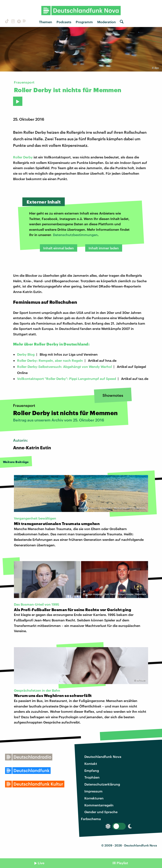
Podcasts (64, 22)
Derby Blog (26, 354)
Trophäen (92, 777)
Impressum (93, 791)
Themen (46, 22)
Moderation (107, 22)
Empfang (92, 770)
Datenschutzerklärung (102, 784)
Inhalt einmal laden (59, 248)
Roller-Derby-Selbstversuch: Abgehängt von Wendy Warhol (64, 367)
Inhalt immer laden (104, 248)
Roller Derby (23, 157)
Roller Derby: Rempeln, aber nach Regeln (50, 360)
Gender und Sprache (101, 812)
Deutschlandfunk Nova (103, 757)
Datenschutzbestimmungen (75, 235)
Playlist (122, 863)
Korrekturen (94, 798)
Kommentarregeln (99, 805)
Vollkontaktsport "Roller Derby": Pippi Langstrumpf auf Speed (67, 379)
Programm (84, 22)
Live (41, 863)
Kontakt (91, 763)
